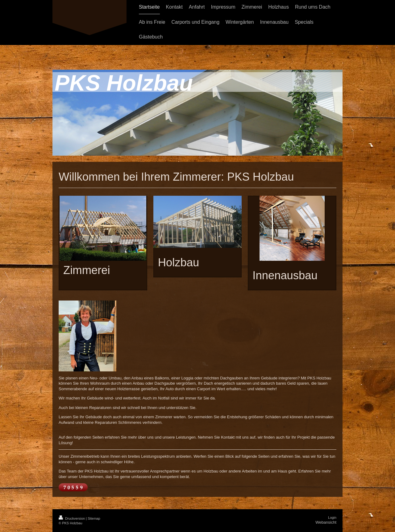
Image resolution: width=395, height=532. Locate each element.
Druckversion (72, 518)
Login (332, 518)
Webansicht (326, 522)
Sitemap (94, 518)
